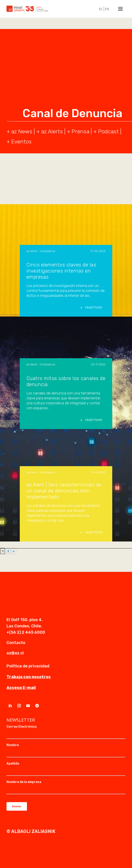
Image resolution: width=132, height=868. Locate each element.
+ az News (19, 131)
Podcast (108, 131)
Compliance (47, 251)
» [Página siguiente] (14, 551)
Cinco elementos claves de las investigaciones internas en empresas (61, 271)
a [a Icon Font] (120, 9)
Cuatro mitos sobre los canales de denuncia (66, 381)
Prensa (80, 131)
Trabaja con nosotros (29, 677)
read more (94, 307)
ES (101, 9)
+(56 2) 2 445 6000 (26, 632)
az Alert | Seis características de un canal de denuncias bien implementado (64, 491)
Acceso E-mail (21, 688)
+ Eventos (19, 142)
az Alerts (52, 131)
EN (107, 9)
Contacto (16, 643)
